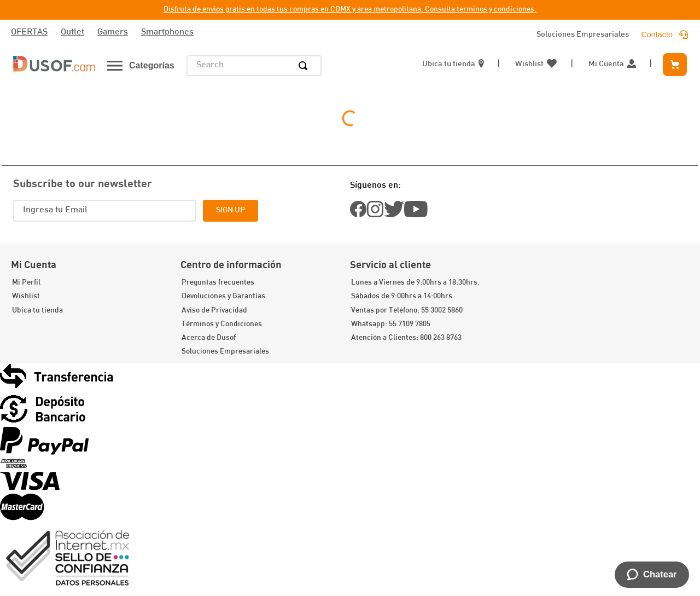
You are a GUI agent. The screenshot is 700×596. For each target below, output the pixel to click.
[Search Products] (305, 66)
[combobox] (254, 66)
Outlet (72, 33)
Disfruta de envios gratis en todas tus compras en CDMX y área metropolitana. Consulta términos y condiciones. (350, 10)
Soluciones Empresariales (583, 35)
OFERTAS (29, 33)
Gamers (113, 33)
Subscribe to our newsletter (83, 183)
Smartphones (167, 33)
